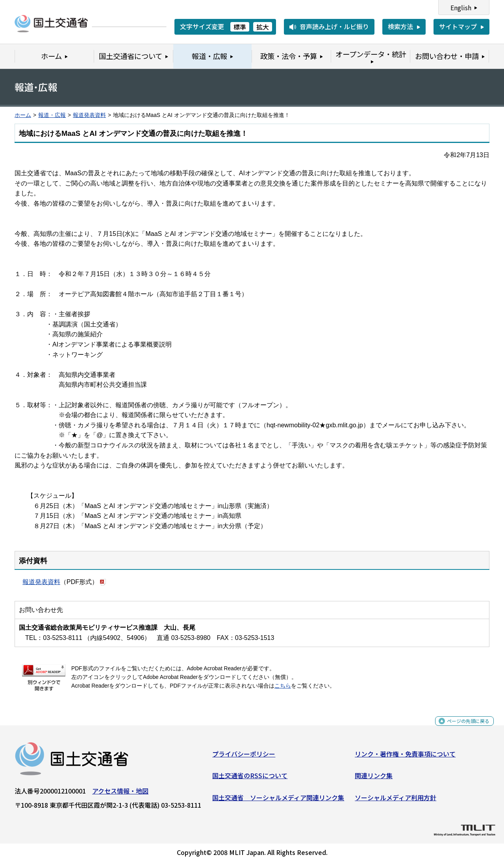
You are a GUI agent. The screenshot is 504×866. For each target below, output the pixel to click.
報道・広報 (52, 115)
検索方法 (400, 26)
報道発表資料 (89, 115)
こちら (283, 686)
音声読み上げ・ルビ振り (334, 26)
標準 (240, 27)
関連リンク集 (374, 779)
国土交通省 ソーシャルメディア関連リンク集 (278, 801)
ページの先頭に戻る (462, 728)
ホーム (23, 115)
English (461, 7)
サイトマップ (458, 26)
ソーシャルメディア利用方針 (396, 801)
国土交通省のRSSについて (250, 779)
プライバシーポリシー (244, 757)
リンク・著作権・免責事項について (405, 757)
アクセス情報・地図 (120, 794)
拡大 (263, 27)
